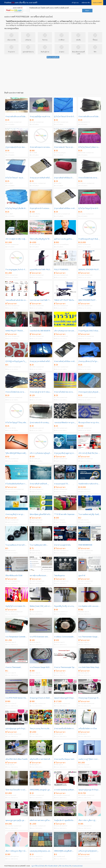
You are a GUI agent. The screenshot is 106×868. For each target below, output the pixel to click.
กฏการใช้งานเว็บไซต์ (38, 866)
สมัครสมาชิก (86, 3)
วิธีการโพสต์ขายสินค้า (51, 866)
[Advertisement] (53, 74)
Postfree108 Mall (77, 866)
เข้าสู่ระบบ (75, 3)
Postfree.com (21, 3)
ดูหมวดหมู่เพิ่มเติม (53, 57)
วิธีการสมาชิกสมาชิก (65, 866)
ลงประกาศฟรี (97, 3)
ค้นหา (87, 11)
